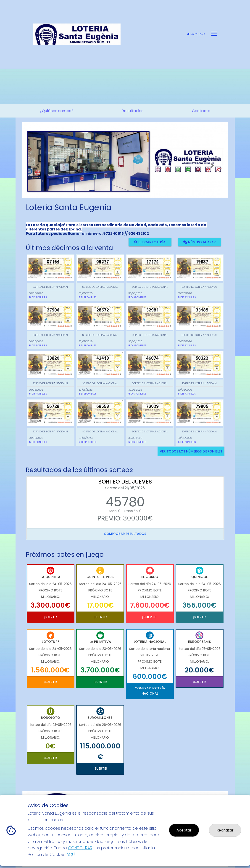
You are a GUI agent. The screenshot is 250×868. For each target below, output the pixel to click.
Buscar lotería (150, 242)
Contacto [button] (201, 111)
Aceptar (184, 830)
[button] (38, 166)
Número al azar (199, 242)
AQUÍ (71, 854)
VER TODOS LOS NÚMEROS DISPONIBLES (191, 451)
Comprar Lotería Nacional (150, 691)
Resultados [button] (133, 111)
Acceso (196, 34)
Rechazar (225, 830)
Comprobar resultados (125, 534)
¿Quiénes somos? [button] (57, 111)
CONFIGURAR (80, 848)
